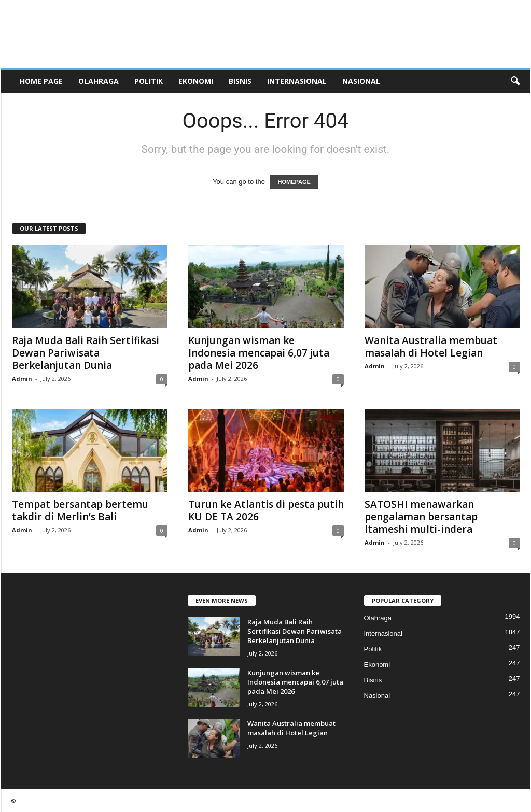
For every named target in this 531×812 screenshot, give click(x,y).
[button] (515, 81)
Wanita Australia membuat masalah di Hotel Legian (431, 347)
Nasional (361, 81)
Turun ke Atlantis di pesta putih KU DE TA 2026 (266, 510)
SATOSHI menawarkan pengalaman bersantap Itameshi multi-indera (421, 517)
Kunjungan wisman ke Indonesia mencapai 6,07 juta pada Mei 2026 (259, 353)
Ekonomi (196, 81)
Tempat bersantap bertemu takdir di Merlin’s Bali (80, 510)
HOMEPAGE (294, 182)
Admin (22, 379)
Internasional (297, 81)
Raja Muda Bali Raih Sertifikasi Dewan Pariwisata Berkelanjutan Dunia (86, 353)
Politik (149, 81)
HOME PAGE (41, 81)
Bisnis (240, 81)
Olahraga (99, 81)
